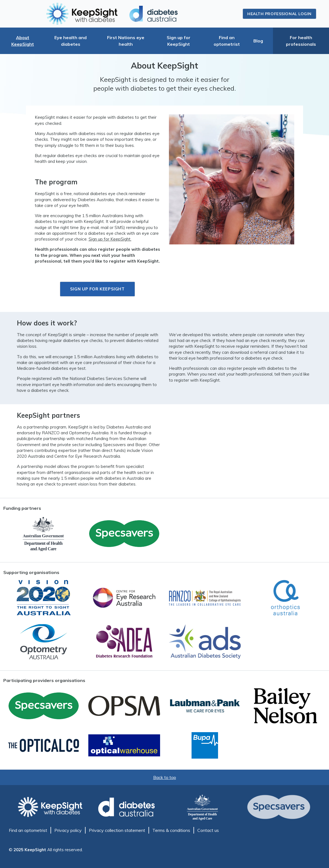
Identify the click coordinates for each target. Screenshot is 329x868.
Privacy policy (68, 830)
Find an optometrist (227, 41)
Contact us (208, 830)
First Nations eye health (126, 41)
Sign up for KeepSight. (110, 239)
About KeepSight (23, 41)
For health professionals (301, 41)
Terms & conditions (171, 830)
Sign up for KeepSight (179, 41)
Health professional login (279, 14)
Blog (258, 41)
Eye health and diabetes (71, 41)
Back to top (165, 777)
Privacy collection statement (117, 830)
